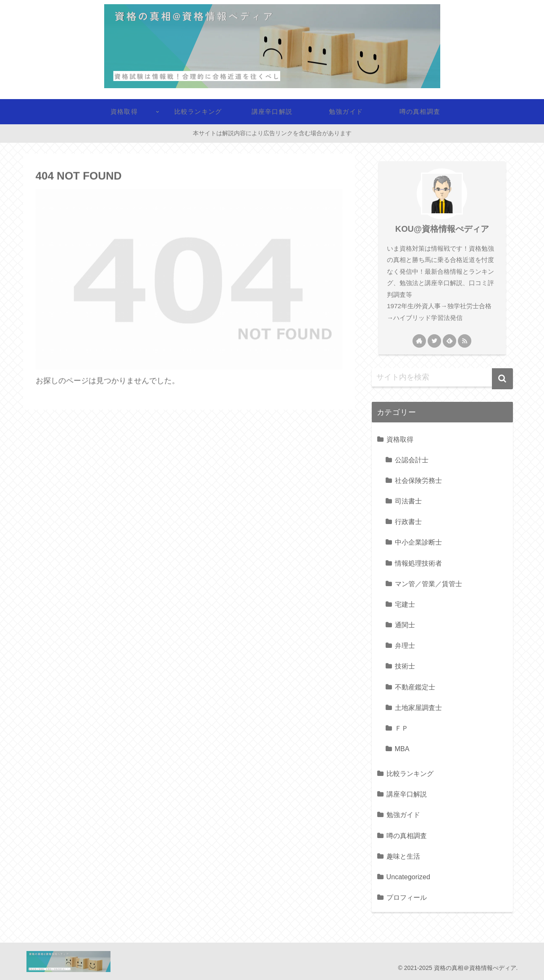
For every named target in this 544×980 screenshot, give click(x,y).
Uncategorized (408, 877)
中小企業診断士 (418, 542)
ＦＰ (402, 728)
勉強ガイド (403, 815)
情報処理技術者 (418, 563)
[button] (502, 379)
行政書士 (408, 521)
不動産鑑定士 (415, 687)
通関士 (405, 625)
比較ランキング (410, 773)
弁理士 (405, 645)
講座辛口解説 (407, 794)
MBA (402, 749)
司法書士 (408, 501)
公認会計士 (412, 460)
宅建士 (405, 604)
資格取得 (400, 439)
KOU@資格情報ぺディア (442, 229)
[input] (442, 377)
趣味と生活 (403, 856)
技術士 (405, 666)
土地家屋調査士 (418, 707)
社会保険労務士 (418, 480)
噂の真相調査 (407, 836)
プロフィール (407, 897)
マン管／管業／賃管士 (428, 584)
